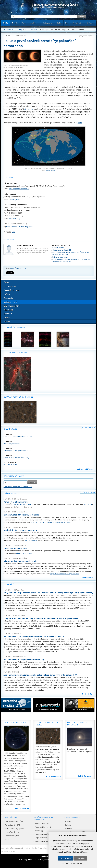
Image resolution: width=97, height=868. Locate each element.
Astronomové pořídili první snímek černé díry (24, 659)
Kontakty (90, 23)
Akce (24, 23)
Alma (12, 268)
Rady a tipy (39, 831)
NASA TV (8, 839)
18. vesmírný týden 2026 (15, 723)
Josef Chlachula (21, 499)
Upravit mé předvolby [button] (73, 863)
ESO (14, 232)
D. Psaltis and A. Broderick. (16, 67)
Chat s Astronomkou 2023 (62, 250)
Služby (59, 23)
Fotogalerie (48, 23)
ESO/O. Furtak (51, 170)
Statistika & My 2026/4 (22, 504)
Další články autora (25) (60, 245)
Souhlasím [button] (66, 858)
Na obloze (34, 23)
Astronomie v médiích (43, 834)
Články (6, 23)
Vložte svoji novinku (88, 492)
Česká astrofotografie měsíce (18, 397)
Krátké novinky (11, 494)
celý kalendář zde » (85, 469)
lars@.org (14, 218)
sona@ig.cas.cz (15, 199)
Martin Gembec (22, 512)
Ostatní (7, 318)
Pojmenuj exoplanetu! (60, 257)
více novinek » (88, 578)
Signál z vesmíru (58, 248)
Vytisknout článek (87, 36)
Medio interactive (36, 860)
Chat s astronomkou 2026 (15, 548)
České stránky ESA (12, 836)
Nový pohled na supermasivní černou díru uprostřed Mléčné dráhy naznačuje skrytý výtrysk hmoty (48, 593)
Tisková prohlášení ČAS (14, 821)
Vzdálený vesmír (31, 29)
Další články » (88, 694)
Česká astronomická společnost (19, 848)
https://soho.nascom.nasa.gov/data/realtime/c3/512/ (51, 522)
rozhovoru (88, 504)
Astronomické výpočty (43, 827)
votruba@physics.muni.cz (19, 189)
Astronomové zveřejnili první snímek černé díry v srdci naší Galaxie (34, 636)
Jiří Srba (19, 633)
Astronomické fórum (43, 841)
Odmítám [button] (80, 858)
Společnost (77, 23)
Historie (7, 322)
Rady (66, 23)
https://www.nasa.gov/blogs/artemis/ (64, 574)
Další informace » (22, 808)
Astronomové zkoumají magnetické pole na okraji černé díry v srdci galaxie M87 (40, 675)
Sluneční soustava (11, 290)
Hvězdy (7, 294)
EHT (25, 268)
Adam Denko (21, 590)
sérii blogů (28, 109)
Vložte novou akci (88, 427)
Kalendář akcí (10, 429)
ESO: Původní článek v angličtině (19, 226)
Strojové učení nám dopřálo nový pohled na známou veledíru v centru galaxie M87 (41, 618)
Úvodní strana (9, 29)
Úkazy (6, 282)
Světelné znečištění (12, 306)
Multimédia (8, 310)
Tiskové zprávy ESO (13, 832)
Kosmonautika (10, 286)
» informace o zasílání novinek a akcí (18, 487)
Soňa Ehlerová (21, 36)
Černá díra (19, 268)
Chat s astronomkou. (24, 553)
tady (80, 123)
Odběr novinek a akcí (14, 476)
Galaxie (68, 825)
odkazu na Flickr (31, 540)
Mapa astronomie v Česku (45, 838)
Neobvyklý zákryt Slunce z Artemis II (20, 530)
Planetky (68, 829)
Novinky (15, 23)
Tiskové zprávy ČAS (12, 825)
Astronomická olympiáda (14, 829)
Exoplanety (8, 298)
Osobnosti (8, 314)
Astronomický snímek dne (16, 353)
